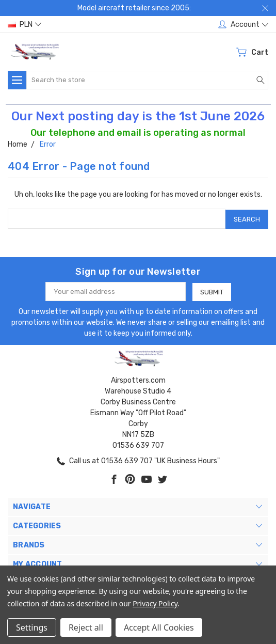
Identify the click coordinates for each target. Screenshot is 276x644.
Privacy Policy (155, 603)
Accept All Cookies (159, 627)
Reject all (86, 627)
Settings (32, 627)
